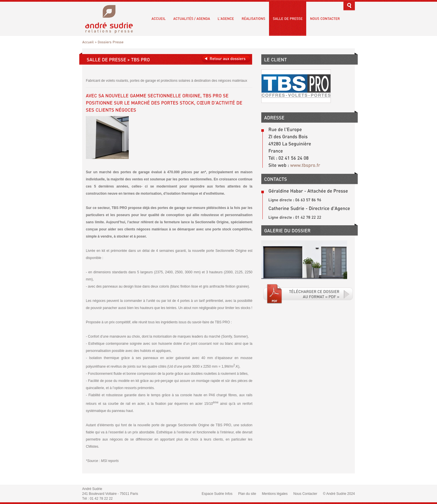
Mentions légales (275, 494)
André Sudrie (112, 18)
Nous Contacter (305, 494)
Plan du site (247, 494)
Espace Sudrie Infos (217, 494)
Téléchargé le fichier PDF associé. (308, 294)
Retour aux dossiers (226, 59)
